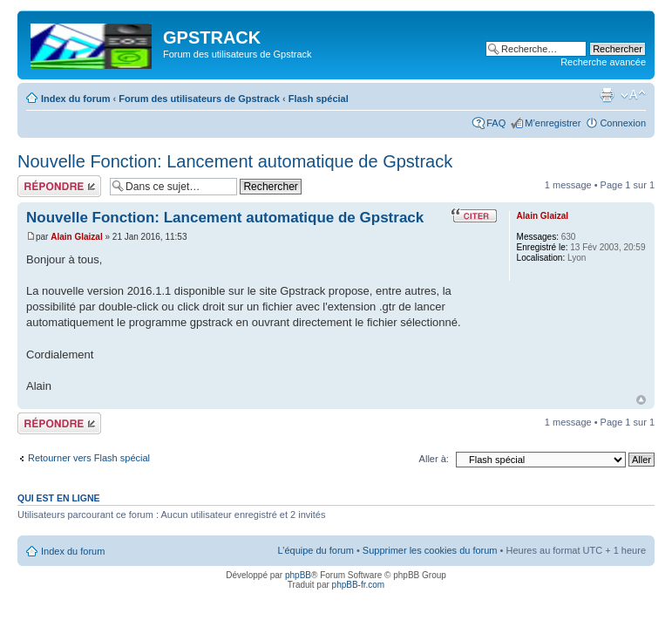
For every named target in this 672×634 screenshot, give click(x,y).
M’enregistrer (553, 123)
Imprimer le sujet (607, 95)
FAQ (496, 123)
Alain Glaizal (76, 237)
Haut (641, 400)
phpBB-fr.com (359, 585)
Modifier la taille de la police (633, 95)
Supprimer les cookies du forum (430, 550)
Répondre (59, 186)
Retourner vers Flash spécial (89, 458)
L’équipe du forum (315, 550)
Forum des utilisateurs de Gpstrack (199, 99)
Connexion (623, 123)
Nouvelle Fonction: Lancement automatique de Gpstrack (235, 161)
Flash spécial (319, 99)
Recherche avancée (603, 62)
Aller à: (434, 459)
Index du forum (75, 99)
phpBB (298, 575)
